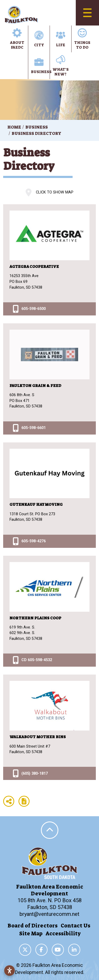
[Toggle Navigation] (87, 13)
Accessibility (63, 933)
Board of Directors (33, 926)
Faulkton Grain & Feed (35, 386)
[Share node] (9, 801)
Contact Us (76, 926)
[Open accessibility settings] (10, 971)
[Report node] (24, 801)
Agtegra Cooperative (34, 267)
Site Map (31, 933)
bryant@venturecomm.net (49, 914)
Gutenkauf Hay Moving (36, 505)
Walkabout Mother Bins (38, 737)
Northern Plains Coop (35, 618)
